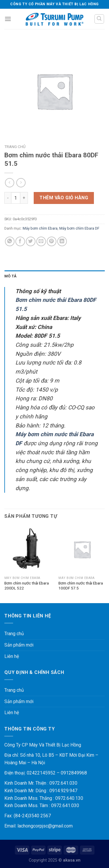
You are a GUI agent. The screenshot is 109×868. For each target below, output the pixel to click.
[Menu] (8, 19)
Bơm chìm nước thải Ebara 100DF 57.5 (81, 586)
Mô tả (10, 276)
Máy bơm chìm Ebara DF (79, 228)
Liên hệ (12, 656)
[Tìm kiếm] (99, 19)
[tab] (54, 276)
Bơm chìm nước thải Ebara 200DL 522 (27, 586)
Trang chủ (15, 147)
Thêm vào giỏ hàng (64, 198)
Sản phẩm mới (19, 645)
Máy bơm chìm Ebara (40, 228)
